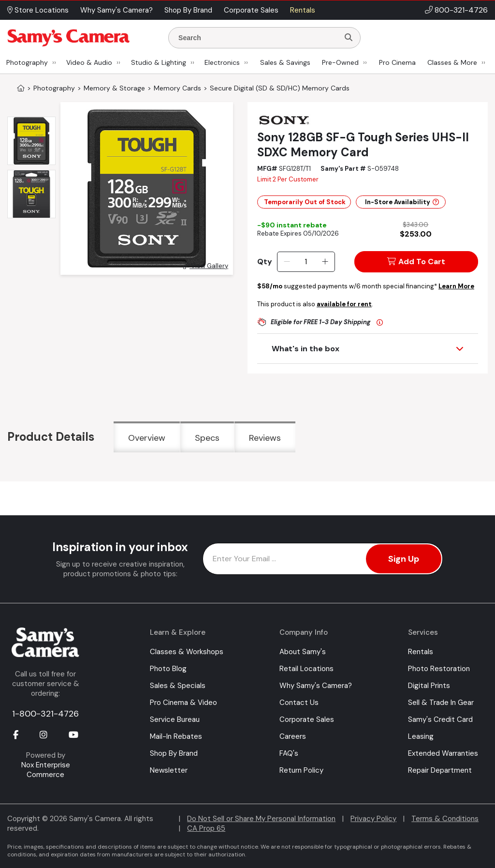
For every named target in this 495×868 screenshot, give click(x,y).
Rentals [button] (303, 10)
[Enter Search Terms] (258, 38)
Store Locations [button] (38, 10)
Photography (27, 62)
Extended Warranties (443, 753)
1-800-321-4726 (45, 714)
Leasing (421, 736)
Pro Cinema (397, 62)
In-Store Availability (402, 202)
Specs (207, 438)
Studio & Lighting (159, 62)
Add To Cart (416, 262)
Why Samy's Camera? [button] (116, 10)
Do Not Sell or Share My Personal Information (261, 819)
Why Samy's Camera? (316, 686)
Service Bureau (175, 719)
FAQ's (289, 753)
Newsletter (169, 770)
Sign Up (404, 559)
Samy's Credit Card (440, 719)
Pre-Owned (340, 62)
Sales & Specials (178, 686)
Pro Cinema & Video (183, 703)
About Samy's (303, 652)
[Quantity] (306, 262)
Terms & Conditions (445, 819)
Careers (293, 736)
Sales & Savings (285, 62)
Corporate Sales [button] (251, 10)
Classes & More (452, 62)
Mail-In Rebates (176, 736)
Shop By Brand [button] (188, 10)
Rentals (421, 652)
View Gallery (206, 266)
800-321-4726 (461, 10)
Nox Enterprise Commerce (46, 770)
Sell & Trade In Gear (441, 703)
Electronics (222, 62)
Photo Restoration (439, 669)
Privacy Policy (373, 819)
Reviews (265, 438)
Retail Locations (306, 669)
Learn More (456, 286)
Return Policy (301, 770)
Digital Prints (429, 686)
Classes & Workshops (187, 652)
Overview (147, 438)
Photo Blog (168, 669)
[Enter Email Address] (323, 559)
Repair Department (440, 770)
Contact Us (299, 703)
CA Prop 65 (206, 828)
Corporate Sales (307, 719)
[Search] (349, 38)
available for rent (344, 304)
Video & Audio (89, 62)
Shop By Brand (174, 753)
